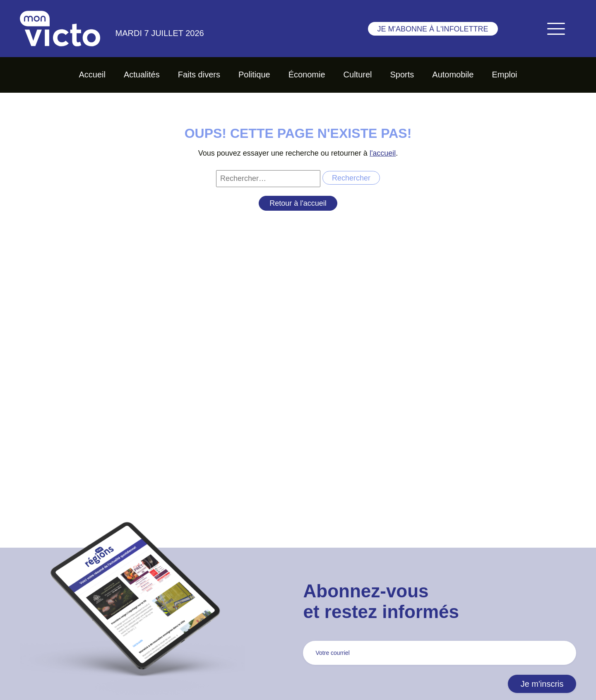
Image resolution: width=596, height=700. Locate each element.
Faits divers (199, 75)
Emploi (504, 75)
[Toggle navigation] (556, 29)
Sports (402, 75)
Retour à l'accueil (298, 203)
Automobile (453, 75)
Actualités (142, 75)
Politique (254, 75)
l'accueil (383, 153)
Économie (307, 75)
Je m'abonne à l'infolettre (433, 29)
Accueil (92, 75)
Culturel (358, 75)
